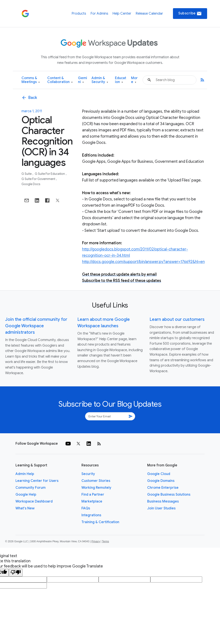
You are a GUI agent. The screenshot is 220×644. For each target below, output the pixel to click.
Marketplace (92, 501)
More (134, 80)
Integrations (91, 515)
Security (88, 474)
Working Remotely (96, 488)
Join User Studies (161, 508)
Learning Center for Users (37, 481)
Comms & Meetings (31, 80)
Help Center (122, 14)
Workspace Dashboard (34, 501)
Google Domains (161, 481)
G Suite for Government (39, 179)
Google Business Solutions (169, 495)
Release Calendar (149, 14)
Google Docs (31, 184)
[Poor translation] (16, 573)
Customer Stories (96, 481)
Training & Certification (100, 522)
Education (121, 80)
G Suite (27, 174)
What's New (25, 508)
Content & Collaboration (60, 80)
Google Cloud (159, 474)
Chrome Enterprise (163, 488)
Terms (105, 541)
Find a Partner (93, 495)
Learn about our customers (177, 319)
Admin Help (25, 474)
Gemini (82, 80)
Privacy (96, 541)
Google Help (26, 495)
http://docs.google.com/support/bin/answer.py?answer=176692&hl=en (143, 262)
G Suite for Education (50, 174)
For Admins (99, 14)
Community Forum (31, 488)
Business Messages (163, 501)
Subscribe (190, 14)
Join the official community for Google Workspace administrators (36, 326)
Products (79, 14)
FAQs (86, 508)
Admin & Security (100, 80)
